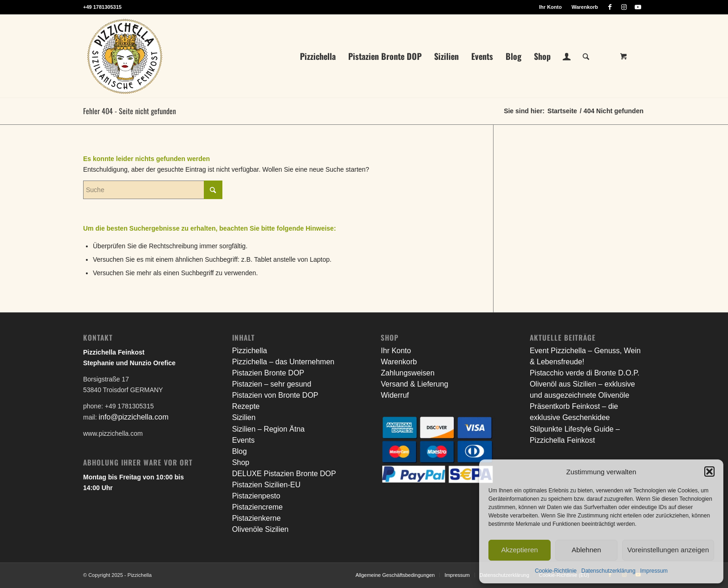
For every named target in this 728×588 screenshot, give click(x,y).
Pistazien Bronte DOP (268, 373)
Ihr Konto (550, 7)
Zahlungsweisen (408, 373)
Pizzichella (250, 351)
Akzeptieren (519, 550)
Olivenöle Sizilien (260, 529)
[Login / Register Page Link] (567, 57)
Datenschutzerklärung (608, 571)
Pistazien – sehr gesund (272, 384)
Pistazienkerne (257, 518)
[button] (709, 472)
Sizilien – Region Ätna (269, 429)
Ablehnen (586, 550)
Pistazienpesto (256, 496)
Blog (240, 451)
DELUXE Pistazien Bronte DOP (284, 474)
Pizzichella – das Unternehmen (283, 362)
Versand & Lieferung (414, 384)
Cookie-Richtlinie (556, 571)
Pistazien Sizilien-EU (266, 485)
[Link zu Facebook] (610, 7)
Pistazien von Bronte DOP (275, 395)
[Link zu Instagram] (624, 7)
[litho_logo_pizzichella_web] (125, 56)
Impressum (654, 571)
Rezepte (246, 406)
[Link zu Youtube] (638, 7)
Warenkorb (585, 7)
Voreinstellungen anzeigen (668, 550)
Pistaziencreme (257, 507)
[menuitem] (551, 7)
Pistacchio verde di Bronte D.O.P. (585, 373)
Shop (241, 462)
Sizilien (244, 417)
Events (244, 440)
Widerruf (395, 395)
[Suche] (586, 56)
